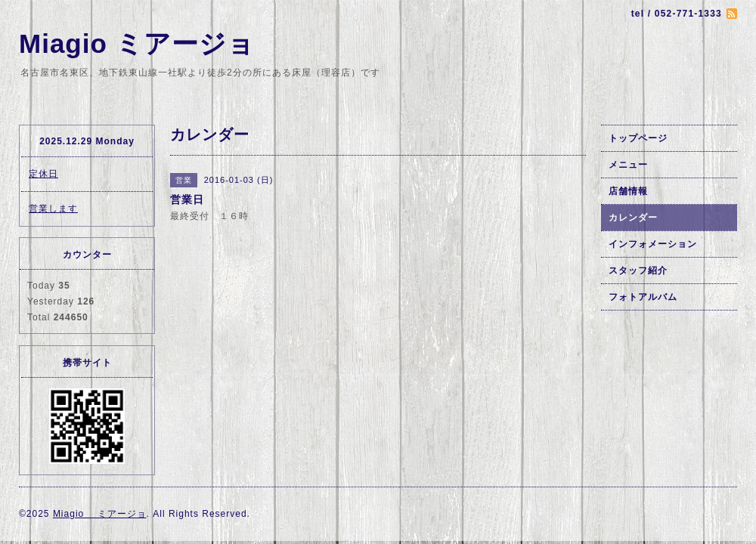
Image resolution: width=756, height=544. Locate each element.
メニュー (628, 165)
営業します (53, 209)
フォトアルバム (643, 297)
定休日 (43, 174)
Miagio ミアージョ (137, 43)
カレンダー (633, 218)
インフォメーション (653, 244)
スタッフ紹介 (638, 270)
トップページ (638, 138)
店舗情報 (628, 191)
